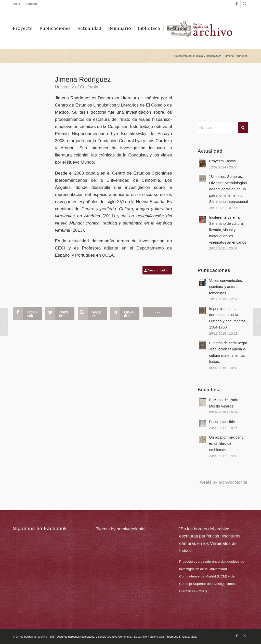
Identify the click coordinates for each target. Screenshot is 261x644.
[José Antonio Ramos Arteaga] (257, 322)
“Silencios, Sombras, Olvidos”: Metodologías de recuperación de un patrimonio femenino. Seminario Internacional (229, 189)
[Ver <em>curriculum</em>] (157, 270)
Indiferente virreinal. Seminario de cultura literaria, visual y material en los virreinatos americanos (228, 230)
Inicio (16, 4)
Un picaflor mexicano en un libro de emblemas (226, 444)
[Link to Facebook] (237, 4)
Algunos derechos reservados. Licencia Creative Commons (94, 637)
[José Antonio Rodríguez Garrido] (4, 322)
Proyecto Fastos (223, 161)
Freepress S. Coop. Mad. (181, 637)
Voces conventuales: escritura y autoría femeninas (226, 287)
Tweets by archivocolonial (223, 482)
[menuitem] (18, 4)
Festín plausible (222, 422)
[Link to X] (244, 4)
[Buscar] (196, 28)
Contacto (32, 4)
